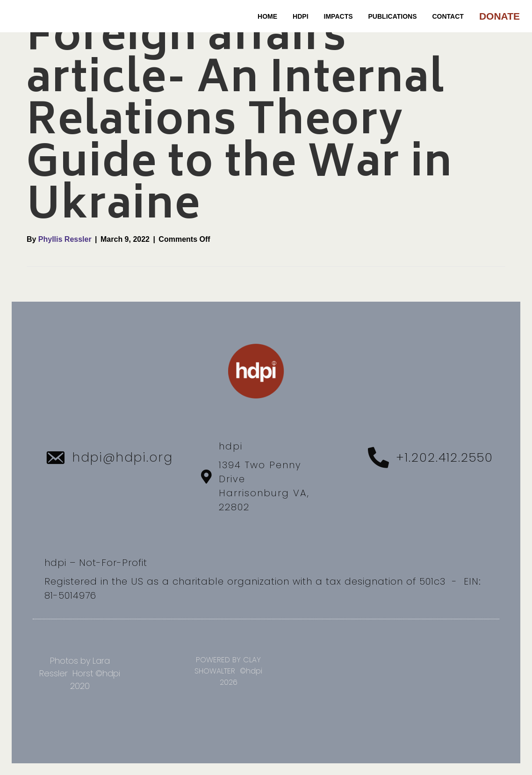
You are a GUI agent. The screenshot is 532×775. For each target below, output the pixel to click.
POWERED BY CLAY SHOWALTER (228, 665)
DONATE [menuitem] (500, 16)
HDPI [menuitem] (300, 16)
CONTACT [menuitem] (448, 16)
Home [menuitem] (267, 16)
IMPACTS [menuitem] (338, 16)
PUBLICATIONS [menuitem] (393, 16)
